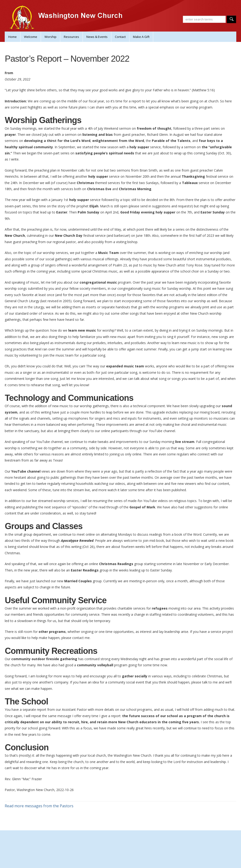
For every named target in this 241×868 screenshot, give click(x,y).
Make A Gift (141, 37)
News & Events (97, 37)
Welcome (31, 37)
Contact (120, 37)
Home (12, 37)
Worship (50, 37)
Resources (71, 37)
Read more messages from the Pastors (39, 806)
